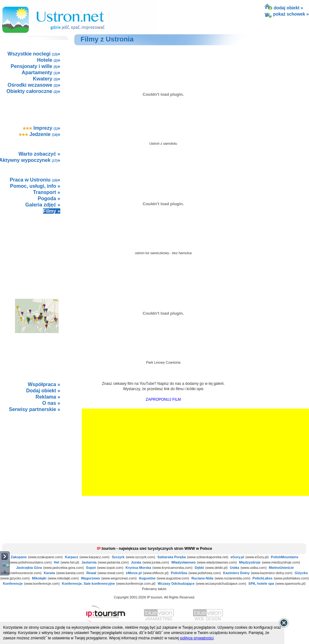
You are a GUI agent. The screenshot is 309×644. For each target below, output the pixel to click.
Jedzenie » (39, 134)
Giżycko (301, 573)
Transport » (47, 192)
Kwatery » (47, 79)
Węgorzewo (90, 578)
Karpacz (72, 557)
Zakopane (19, 557)
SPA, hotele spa (261, 583)
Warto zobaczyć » (39, 154)
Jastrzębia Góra (29, 568)
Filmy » (52, 211)
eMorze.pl (134, 573)
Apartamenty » (41, 73)
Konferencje (13, 583)
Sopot (91, 568)
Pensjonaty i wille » (35, 66)
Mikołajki (39, 578)
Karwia (49, 573)
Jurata (136, 562)
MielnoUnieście (281, 568)
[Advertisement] (37, 249)
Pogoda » (49, 199)
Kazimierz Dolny (236, 573)
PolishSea (179, 573)
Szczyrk (118, 557)
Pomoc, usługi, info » (35, 186)
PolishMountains (285, 557)
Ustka (234, 568)
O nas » (51, 403)
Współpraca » (44, 384)
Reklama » (48, 397)
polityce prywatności (197, 638)
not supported (37, 459)
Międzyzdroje (250, 562)
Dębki (199, 568)
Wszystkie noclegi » (34, 54)
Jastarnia (89, 562)
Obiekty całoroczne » (33, 91)
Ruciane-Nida (202, 578)
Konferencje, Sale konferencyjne (88, 583)
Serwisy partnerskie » (34, 409)
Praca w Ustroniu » (35, 180)
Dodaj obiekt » (43, 391)
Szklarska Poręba (172, 557)
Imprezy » (42, 128)
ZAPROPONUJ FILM (163, 399)
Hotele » (49, 60)
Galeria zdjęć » (43, 205)
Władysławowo (184, 562)
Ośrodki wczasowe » (34, 85)
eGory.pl (238, 557)
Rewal (91, 573)
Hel (57, 562)
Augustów (147, 578)
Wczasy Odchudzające (176, 583)
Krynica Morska (138, 568)
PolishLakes (262, 578)
